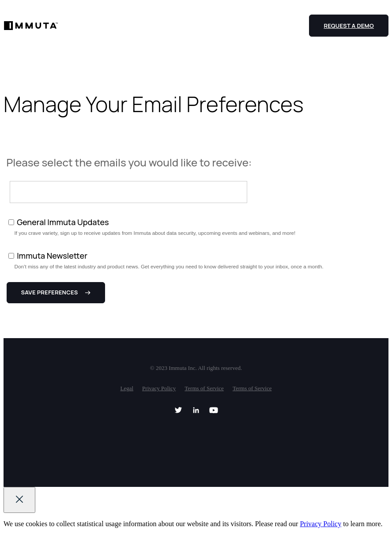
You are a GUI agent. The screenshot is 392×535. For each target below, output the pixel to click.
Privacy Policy (159, 388)
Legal (127, 388)
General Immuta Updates (63, 222)
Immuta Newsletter (52, 256)
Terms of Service (204, 388)
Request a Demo (349, 26)
